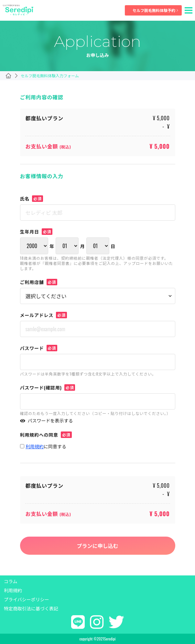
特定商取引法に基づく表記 (31, 608)
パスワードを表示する (47, 420)
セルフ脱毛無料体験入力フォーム (50, 76)
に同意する (46, 446)
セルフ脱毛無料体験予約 (156, 10)
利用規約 (13, 590)
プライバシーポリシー (27, 599)
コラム (11, 581)
